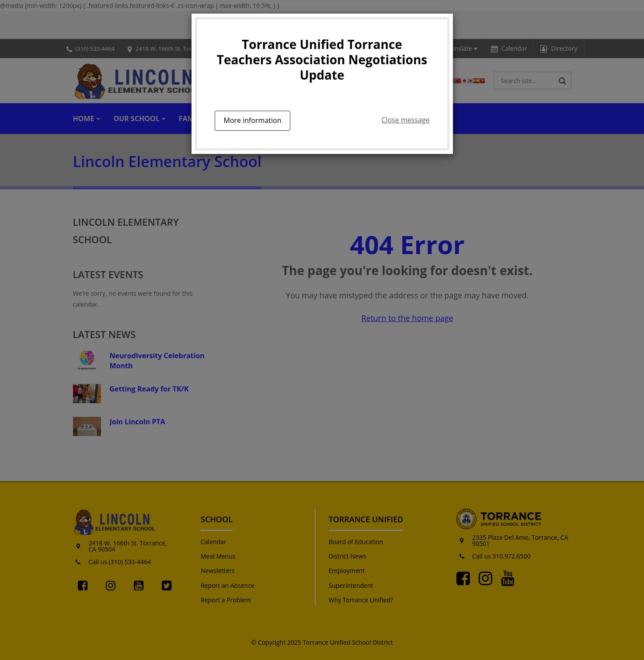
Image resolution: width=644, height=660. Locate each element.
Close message (405, 120)
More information (253, 120)
